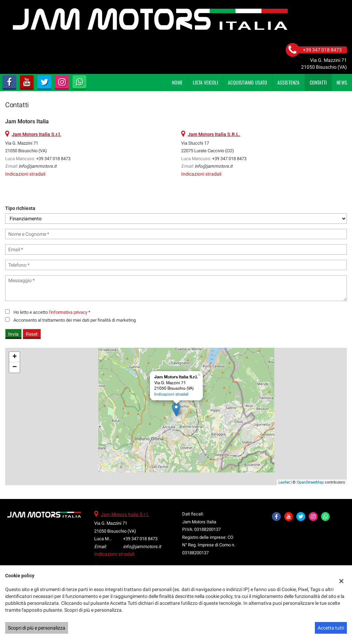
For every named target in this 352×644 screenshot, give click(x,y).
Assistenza (289, 82)
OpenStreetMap (310, 482)
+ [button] (15, 357)
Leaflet (284, 482)
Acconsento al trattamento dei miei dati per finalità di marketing (75, 320)
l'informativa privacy (68, 312)
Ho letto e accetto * (52, 312)
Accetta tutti (331, 628)
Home (177, 82)
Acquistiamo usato (247, 82)
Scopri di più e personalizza (37, 628)
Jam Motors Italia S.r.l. (125, 514)
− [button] (15, 367)
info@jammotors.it (37, 166)
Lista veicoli (206, 82)
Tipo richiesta (20, 208)
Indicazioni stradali (25, 174)
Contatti (318, 82)
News (342, 82)
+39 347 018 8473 (53, 159)
